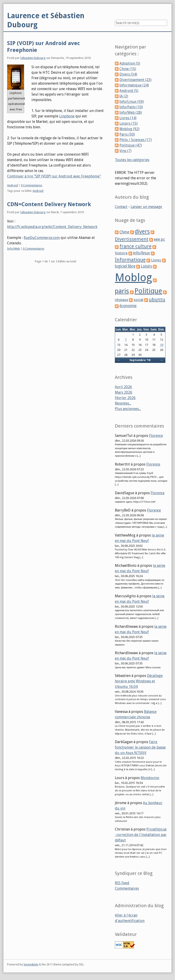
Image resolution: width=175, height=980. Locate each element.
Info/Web (13, 249)
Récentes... (123, 403)
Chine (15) (128, 69)
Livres (156, 260)
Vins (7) (125, 151)
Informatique (130, 260)
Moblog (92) (129, 129)
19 (162, 345)
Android (12, 185)
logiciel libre (125, 266)
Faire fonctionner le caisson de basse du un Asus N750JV (140, 747)
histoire (121, 253)
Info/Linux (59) (132, 102)
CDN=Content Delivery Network (49, 204)
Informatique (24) (134, 85)
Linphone (67, 116)
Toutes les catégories (132, 160)
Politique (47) (131, 145)
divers (142, 232)
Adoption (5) (130, 63)
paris (122, 291)
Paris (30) (127, 134)
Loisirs (146, 266)
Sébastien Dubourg (33, 58)
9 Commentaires (31, 185)
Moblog (133, 277)
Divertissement (132, 239)
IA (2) (124, 96)
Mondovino (150, 778)
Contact (121, 207)
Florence (156, 436)
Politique (148, 291)
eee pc (159, 239)
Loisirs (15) (129, 123)
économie (128, 306)
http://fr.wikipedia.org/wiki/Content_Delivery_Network (52, 227)
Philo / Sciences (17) (136, 140)
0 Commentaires (33, 249)
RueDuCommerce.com (42, 238)
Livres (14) (128, 118)
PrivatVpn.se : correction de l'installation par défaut (141, 835)
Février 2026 (125, 398)
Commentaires (127, 888)
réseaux (121, 300)
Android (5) (129, 91)
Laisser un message (146, 207)
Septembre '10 (140, 360)
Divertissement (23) (135, 80)
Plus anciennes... (128, 409)
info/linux (142, 253)
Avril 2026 (123, 387)
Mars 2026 (124, 392)
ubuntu (157, 299)
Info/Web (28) (131, 113)
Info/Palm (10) (131, 107)
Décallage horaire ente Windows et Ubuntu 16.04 (139, 681)
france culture (135, 246)
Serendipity (31, 964)
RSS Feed (122, 883)
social (138, 300)
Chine (124, 232)
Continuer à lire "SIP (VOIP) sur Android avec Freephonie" (54, 176)
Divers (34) (128, 74)
